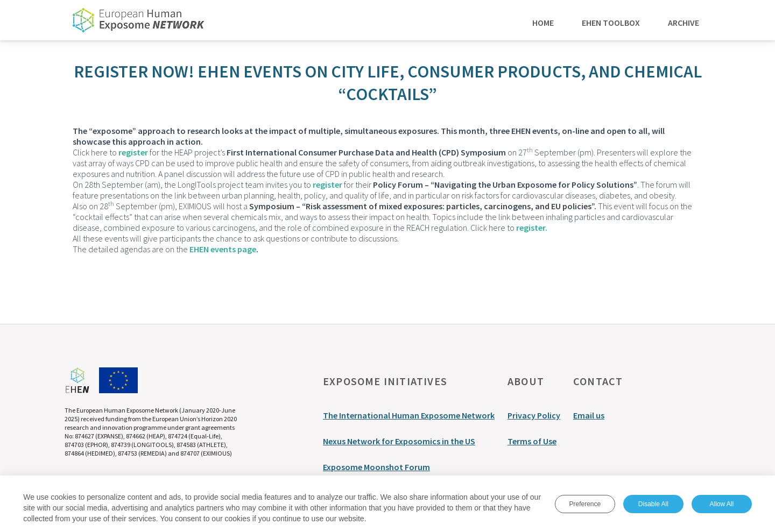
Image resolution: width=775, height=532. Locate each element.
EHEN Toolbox (611, 22)
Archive (684, 22)
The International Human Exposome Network (409, 415)
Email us (589, 415)
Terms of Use (532, 441)
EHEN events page (223, 249)
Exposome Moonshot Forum (376, 467)
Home (543, 22)
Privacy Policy (534, 415)
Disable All (653, 505)
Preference (585, 505)
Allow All (721, 505)
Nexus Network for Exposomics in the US (399, 441)
